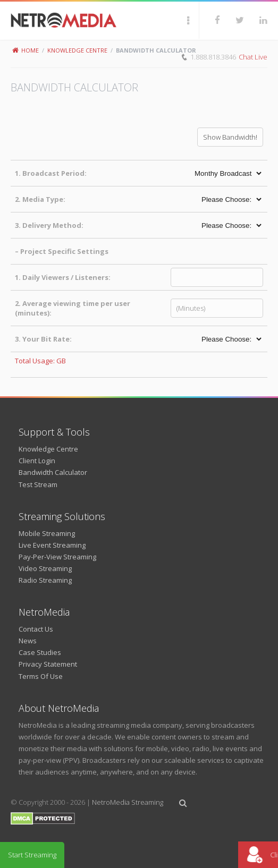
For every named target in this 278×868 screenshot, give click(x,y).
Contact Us (36, 629)
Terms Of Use (41, 676)
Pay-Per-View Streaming (57, 557)
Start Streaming (32, 855)
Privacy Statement (48, 664)
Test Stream (38, 484)
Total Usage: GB (40, 361)
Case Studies (40, 652)
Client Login (37, 461)
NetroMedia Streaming (128, 802)
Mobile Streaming (47, 533)
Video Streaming (45, 568)
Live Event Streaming (52, 545)
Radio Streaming (45, 580)
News (28, 641)
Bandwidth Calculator (53, 472)
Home (26, 50)
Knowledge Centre (77, 50)
